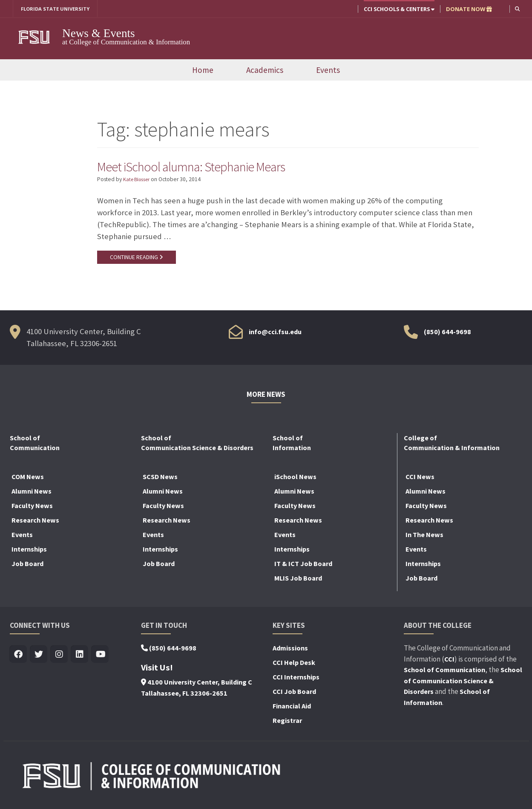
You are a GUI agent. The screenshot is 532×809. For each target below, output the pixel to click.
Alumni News (32, 494)
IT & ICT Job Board (303, 566)
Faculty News (32, 508)
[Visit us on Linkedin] (80, 657)
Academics (265, 70)
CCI (449, 661)
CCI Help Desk (294, 665)
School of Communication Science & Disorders (463, 683)
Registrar (287, 723)
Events (328, 70)
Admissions (290, 650)
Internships (29, 552)
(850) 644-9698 (447, 334)
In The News (424, 537)
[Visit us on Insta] (59, 657)
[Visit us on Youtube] (100, 657)
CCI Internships (296, 679)
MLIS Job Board (298, 581)
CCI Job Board (294, 694)
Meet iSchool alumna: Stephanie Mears (204, 167)
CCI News (420, 479)
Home (203, 70)
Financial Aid (292, 708)
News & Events (99, 34)
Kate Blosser (138, 181)
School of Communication (444, 672)
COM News (28, 479)
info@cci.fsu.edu (275, 334)
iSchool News (295, 479)
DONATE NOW (468, 9)
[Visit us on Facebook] (19, 657)
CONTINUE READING (138, 259)
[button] (517, 9)
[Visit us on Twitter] (39, 657)
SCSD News (160, 479)
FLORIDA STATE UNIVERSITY (59, 9)
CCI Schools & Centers (398, 9)
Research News (35, 523)
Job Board (27, 566)
